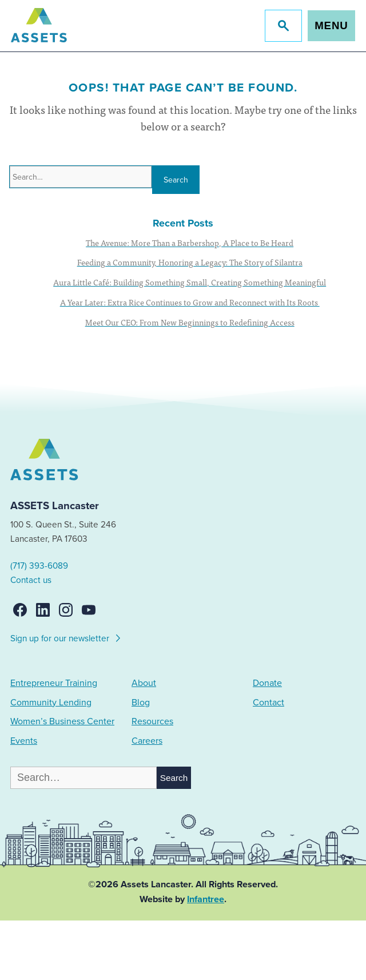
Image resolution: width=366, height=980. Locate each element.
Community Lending (51, 703)
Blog (141, 703)
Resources (152, 721)
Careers (147, 741)
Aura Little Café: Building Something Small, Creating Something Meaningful (190, 282)
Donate (267, 683)
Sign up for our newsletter (66, 637)
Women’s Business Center (62, 721)
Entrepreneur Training (54, 683)
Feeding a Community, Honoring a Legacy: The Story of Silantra (190, 262)
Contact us (31, 580)
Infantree (206, 899)
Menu (331, 25)
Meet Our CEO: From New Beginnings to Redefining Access (190, 322)
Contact (268, 703)
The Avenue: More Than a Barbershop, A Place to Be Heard (190, 243)
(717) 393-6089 (39, 566)
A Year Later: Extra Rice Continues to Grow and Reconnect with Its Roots (190, 302)
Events (24, 741)
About (144, 683)
